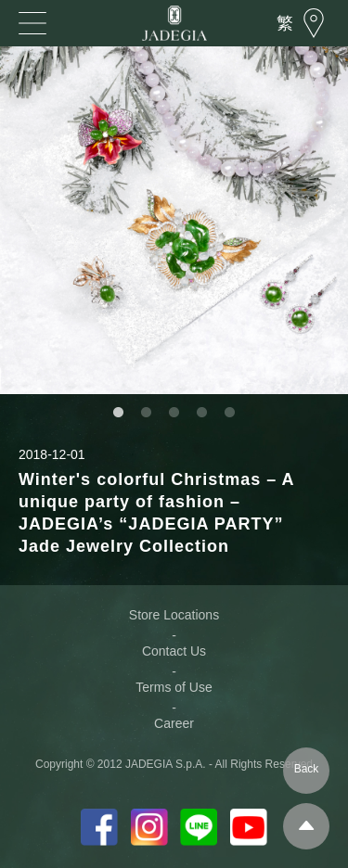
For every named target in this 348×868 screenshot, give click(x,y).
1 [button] (119, 413)
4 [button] (202, 413)
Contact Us (174, 651)
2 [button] (147, 413)
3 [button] (174, 413)
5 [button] (230, 413)
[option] (174, 220)
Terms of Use (174, 687)
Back (307, 769)
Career (174, 723)
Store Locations (174, 615)
